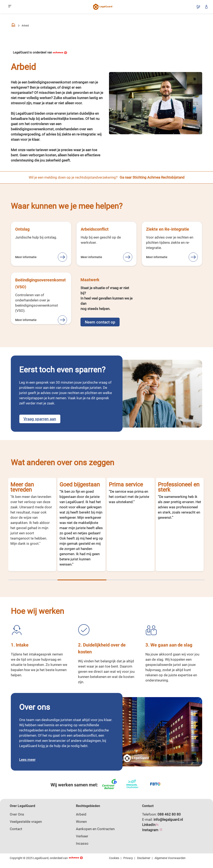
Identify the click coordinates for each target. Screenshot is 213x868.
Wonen (81, 822)
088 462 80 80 (169, 814)
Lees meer (27, 760)
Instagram (152, 830)
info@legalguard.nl (168, 820)
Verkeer (82, 836)
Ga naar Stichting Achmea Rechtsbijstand (152, 177)
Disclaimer (144, 858)
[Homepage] (13, 26)
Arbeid (81, 814)
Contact (16, 829)
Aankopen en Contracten (95, 829)
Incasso (82, 843)
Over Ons (17, 814)
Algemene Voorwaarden (170, 858)
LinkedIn (150, 825)
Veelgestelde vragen (26, 822)
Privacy (128, 858)
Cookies (114, 858)
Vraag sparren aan (40, 419)
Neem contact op (100, 322)
